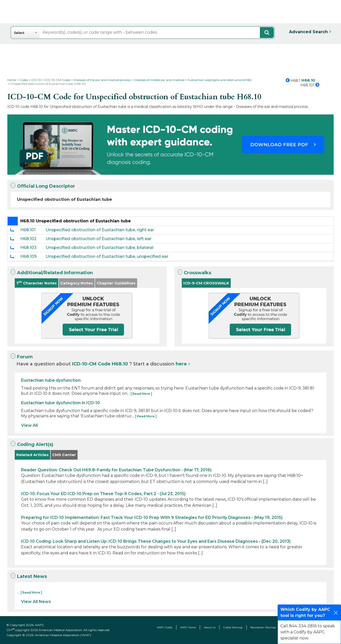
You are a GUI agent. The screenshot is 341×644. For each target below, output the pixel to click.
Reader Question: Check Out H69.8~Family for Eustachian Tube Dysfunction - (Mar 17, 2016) (116, 470)
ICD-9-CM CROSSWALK (206, 283)
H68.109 (28, 256)
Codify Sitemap (233, 627)
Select (19, 33)
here (181, 364)
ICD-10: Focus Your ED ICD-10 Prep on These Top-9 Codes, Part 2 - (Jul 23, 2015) (103, 494)
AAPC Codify (165, 627)
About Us (210, 627)
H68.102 (28, 239)
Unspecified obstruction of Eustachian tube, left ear (98, 239)
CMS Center (64, 455)
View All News (36, 602)
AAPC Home (188, 627)
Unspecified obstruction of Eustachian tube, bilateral (100, 248)
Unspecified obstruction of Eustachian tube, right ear (100, 230)
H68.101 (28, 230)
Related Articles (32, 455)
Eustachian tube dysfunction (51, 380)
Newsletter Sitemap (263, 627)
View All (29, 425)
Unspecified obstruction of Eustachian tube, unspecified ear (107, 256)
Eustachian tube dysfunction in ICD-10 (60, 403)
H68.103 (28, 248)
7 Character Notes (37, 283)
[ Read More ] (141, 394)
